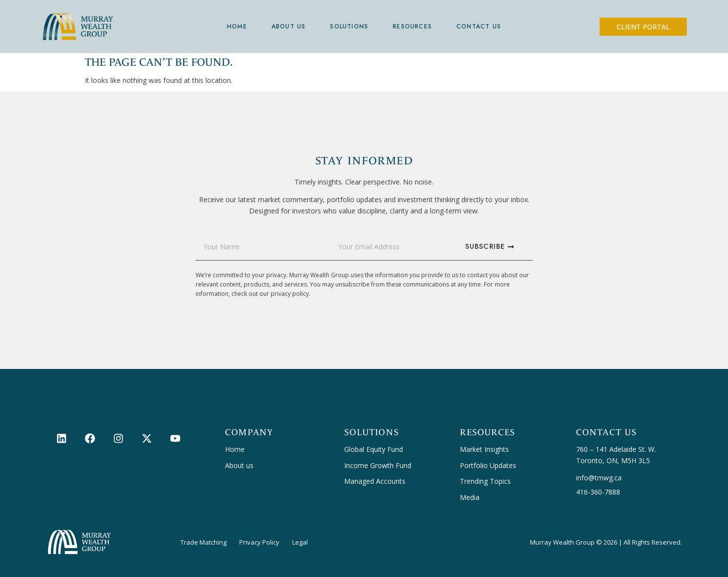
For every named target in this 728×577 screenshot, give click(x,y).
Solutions (349, 26)
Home (237, 26)
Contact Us (479, 26)
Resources (412, 26)
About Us (289, 26)
